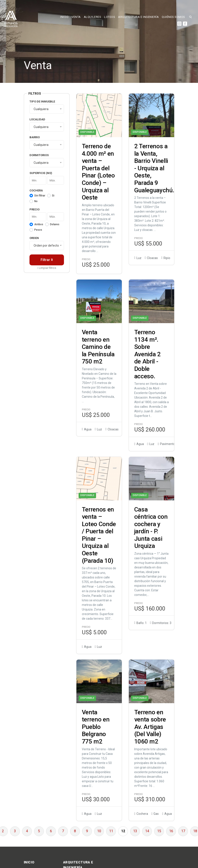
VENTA (76, 17)
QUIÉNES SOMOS (173, 17)
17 (183, 831)
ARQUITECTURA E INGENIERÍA (138, 17)
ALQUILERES (92, 17)
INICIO (64, 17)
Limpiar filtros (47, 268)
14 (147, 831)
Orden (34, 238)
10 (99, 831)
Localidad (37, 119)
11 (111, 831)
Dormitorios (39, 155)
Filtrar (47, 260)
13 (135, 831)
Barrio (35, 137)
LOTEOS (110, 17)
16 (171, 831)
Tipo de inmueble (42, 101)
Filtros (35, 94)
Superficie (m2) (41, 173)
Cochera (36, 190)
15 (159, 831)
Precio (34, 209)
